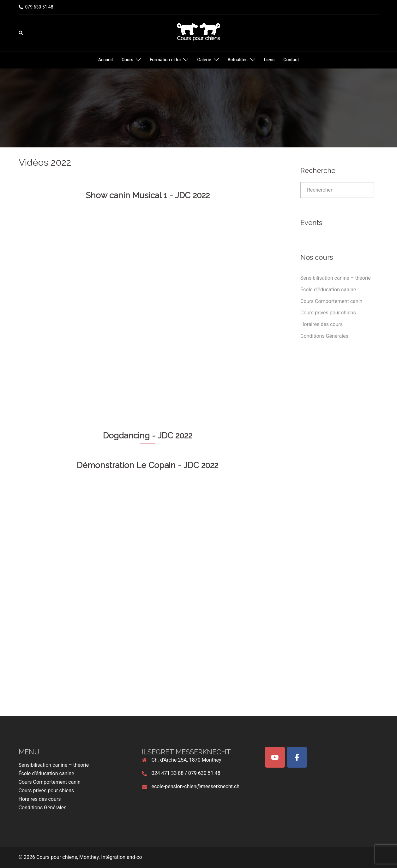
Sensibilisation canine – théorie (336, 278)
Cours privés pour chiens (328, 313)
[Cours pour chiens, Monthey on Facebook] (297, 757)
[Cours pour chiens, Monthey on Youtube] (275, 757)
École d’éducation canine (328, 290)
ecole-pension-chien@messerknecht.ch (196, 786)
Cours (127, 60)
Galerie (204, 60)
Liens (269, 60)
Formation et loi (165, 60)
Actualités (238, 60)
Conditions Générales (324, 336)
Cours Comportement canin (331, 301)
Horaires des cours (322, 324)
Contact (291, 60)
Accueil (105, 60)
